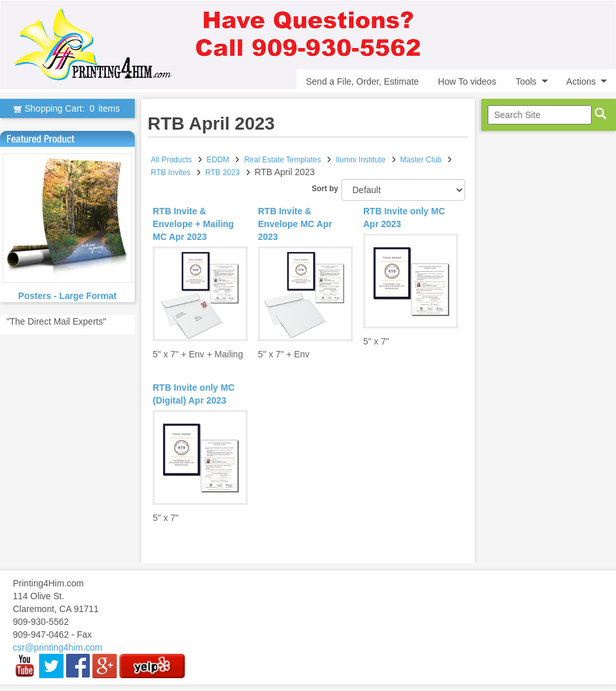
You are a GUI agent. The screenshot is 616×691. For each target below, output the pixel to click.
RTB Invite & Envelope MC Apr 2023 (295, 224)
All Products (171, 160)
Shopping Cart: (67, 108)
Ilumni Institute (360, 160)
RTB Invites (171, 173)
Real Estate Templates (282, 160)
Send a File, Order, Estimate (363, 81)
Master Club (421, 160)
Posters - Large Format (67, 296)
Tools (526, 81)
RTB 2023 (223, 173)
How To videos (467, 81)
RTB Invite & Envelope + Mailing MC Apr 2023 (193, 224)
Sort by (325, 189)
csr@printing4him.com (57, 647)
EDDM (218, 160)
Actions (581, 81)
